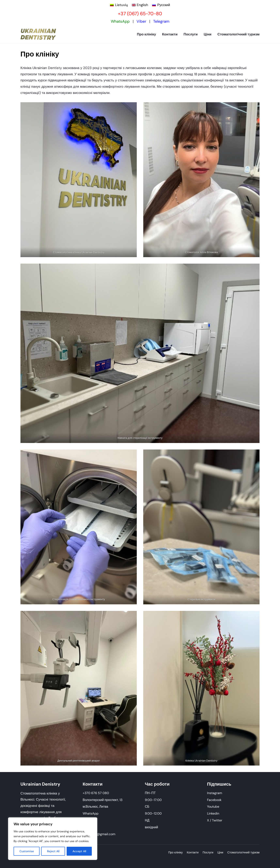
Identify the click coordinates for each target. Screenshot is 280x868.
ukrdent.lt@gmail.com (99, 834)
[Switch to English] (140, 5)
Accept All (79, 851)
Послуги (191, 34)
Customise (27, 851)
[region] (53, 839)
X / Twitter (215, 820)
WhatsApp (120, 21)
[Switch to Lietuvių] (119, 5)
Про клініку (146, 34)
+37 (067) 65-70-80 (140, 14)
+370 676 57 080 (96, 793)
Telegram (161, 21)
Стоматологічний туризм (238, 34)
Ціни (207, 34)
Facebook (214, 800)
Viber (141, 21)
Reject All (53, 851)
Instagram (215, 793)
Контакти (170, 34)
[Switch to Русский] (161, 5)
